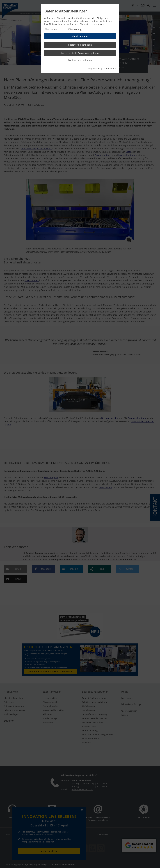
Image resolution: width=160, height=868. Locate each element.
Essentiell (52, 29)
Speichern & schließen (80, 45)
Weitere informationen (80, 60)
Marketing (76, 29)
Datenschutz (109, 69)
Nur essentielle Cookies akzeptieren (80, 53)
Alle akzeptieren (80, 36)
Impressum (94, 69)
